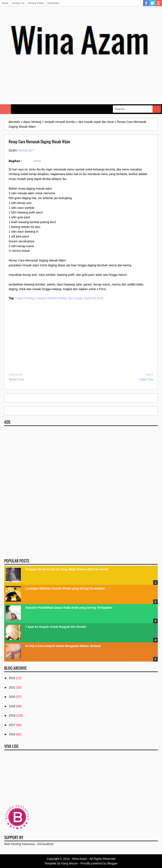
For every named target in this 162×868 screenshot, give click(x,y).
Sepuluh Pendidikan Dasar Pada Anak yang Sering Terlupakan (69, 608)
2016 (12, 734)
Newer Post (16, 379)
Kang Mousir (70, 863)
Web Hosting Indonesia (20, 844)
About (5, 3)
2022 (12, 678)
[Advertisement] (81, 89)
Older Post (146, 379)
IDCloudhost (45, 844)
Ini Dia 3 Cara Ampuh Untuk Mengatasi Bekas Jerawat (63, 646)
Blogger (112, 863)
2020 (12, 697)
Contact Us (18, 3)
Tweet (37, 161)
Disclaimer (53, 3)
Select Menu (5, 109)
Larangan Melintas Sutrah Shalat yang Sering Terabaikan (65, 588)
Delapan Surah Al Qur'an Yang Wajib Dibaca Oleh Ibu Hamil (67, 569)
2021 (12, 687)
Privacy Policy (36, 3)
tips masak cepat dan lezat (86, 298)
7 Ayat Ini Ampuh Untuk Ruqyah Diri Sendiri (56, 627)
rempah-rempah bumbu (51, 298)
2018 (12, 715)
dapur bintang (25, 298)
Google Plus (159, 3)
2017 (12, 725)
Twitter (153, 3)
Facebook (146, 3)
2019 (12, 706)
